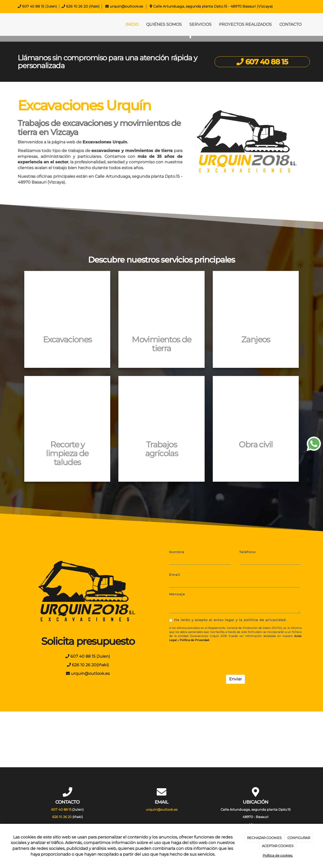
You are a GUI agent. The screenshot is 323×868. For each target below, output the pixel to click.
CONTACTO (290, 24)
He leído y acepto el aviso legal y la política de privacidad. (228, 620)
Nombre (177, 552)
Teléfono (247, 552)
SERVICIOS (200, 24)
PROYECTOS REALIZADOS (245, 24)
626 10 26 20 (77, 6)
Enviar (235, 679)
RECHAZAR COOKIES (264, 838)
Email (175, 575)
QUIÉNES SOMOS (164, 24)
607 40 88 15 (33, 6)
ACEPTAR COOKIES (278, 846)
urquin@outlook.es (126, 6)
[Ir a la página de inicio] (13, 24)
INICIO (132, 24)
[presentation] (207, 656)
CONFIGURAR (299, 838)
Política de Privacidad (194, 640)
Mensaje (177, 594)
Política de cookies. (278, 855)
